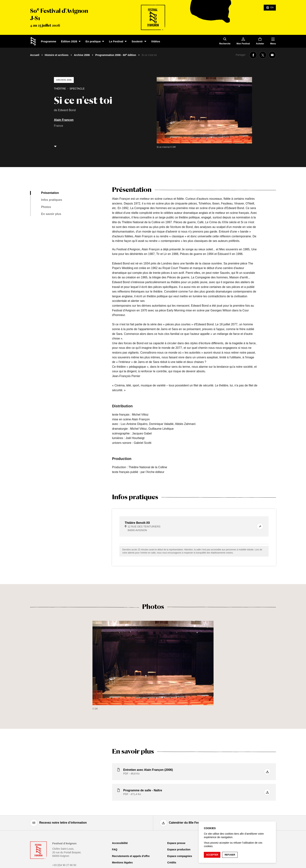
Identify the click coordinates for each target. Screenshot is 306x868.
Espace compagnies (180, 856)
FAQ (115, 849)
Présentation (50, 193)
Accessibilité (120, 843)
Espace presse (176, 843)
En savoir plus (51, 214)
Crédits (172, 862)
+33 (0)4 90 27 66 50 (64, 865)
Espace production (179, 849)
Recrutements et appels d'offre (131, 856)
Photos (46, 207)
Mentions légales (122, 862)
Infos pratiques (52, 200)
